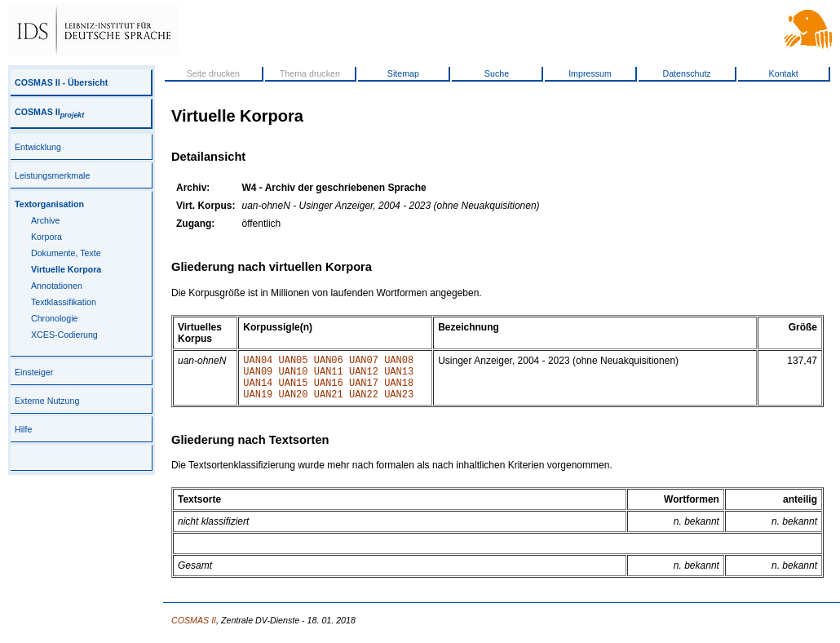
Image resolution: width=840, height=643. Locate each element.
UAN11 (329, 376)
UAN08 (399, 362)
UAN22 (364, 404)
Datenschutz (686, 73)
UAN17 (364, 390)
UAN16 (329, 390)
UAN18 (399, 390)
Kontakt (784, 73)
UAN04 (258, 362)
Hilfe (23, 429)
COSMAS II (49, 112)
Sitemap (403, 73)
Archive (46, 220)
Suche (497, 73)
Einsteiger (34, 372)
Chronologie (54, 318)
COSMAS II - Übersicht (61, 82)
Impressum (590, 73)
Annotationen (57, 286)
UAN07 (364, 362)
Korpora (46, 237)
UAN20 (294, 404)
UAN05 (294, 362)
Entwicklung (38, 147)
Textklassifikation (64, 302)
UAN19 (258, 404)
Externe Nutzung (47, 401)
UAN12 (364, 376)
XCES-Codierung (64, 335)
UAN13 (399, 376)
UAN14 (258, 390)
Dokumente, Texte (66, 253)
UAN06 (329, 362)
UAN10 (294, 376)
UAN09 (258, 376)
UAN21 (329, 404)
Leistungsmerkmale (52, 175)
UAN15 (294, 390)
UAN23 (399, 404)
